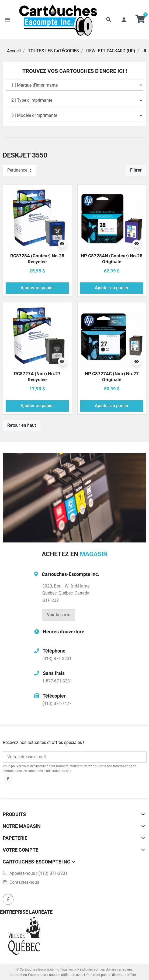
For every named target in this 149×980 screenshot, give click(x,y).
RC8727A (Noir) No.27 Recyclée (37, 377)
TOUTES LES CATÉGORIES (53, 51)
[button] (109, 20)
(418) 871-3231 (57, 659)
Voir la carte (59, 615)
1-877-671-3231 (57, 681)
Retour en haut (22, 425)
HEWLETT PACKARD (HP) (111, 51)
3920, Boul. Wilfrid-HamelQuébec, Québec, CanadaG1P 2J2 (66, 593)
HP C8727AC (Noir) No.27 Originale (112, 377)
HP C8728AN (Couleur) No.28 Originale (112, 259)
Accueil (14, 51)
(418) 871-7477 (57, 704)
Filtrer (136, 170)
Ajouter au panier (37, 288)
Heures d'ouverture (64, 632)
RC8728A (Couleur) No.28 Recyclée (37, 259)
